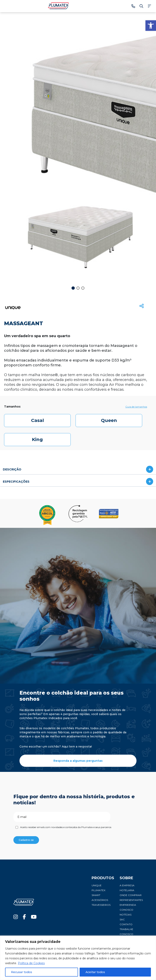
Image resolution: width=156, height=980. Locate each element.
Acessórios (100, 900)
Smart (96, 895)
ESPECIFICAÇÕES (16, 482)
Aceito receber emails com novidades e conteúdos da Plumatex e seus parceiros (66, 827)
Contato (126, 924)
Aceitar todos (95, 972)
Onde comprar (131, 895)
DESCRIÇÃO (12, 469)
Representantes (131, 900)
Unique (97, 885)
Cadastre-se (26, 840)
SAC (122, 919)
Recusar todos (22, 972)
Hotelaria (127, 890)
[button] (151, 26)
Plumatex (99, 890)
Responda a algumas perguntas (78, 761)
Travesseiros (101, 905)
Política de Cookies (31, 963)
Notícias (126, 915)
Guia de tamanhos (136, 407)
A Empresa (127, 885)
